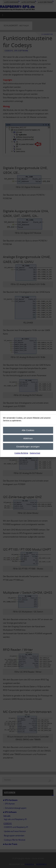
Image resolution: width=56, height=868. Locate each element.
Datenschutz (35, 453)
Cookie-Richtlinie (21, 453)
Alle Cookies (28, 430)
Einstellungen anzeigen (28, 446)
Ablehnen (28, 438)
